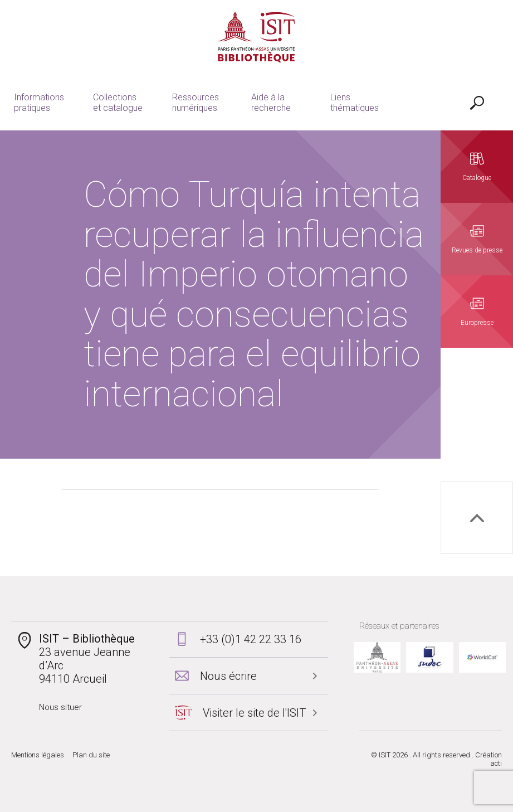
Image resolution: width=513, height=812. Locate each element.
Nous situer (60, 707)
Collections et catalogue (118, 103)
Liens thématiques (355, 103)
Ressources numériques (196, 103)
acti (496, 763)
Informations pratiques (39, 103)
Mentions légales (38, 755)
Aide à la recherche (271, 103)
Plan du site (91, 755)
